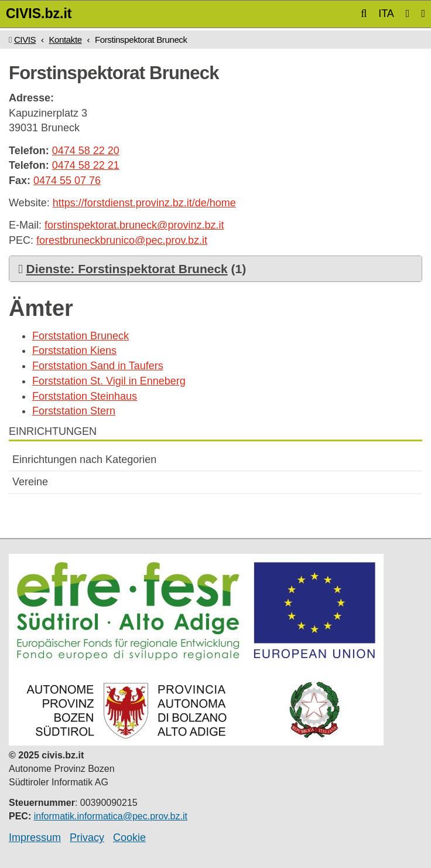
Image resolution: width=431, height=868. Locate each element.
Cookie (129, 838)
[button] (364, 13)
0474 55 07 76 (67, 181)
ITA (386, 13)
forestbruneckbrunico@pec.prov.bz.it (122, 240)
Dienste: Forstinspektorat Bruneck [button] (127, 269)
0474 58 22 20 (86, 151)
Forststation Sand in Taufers (98, 366)
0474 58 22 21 (86, 165)
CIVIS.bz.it (39, 13)
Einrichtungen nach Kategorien (84, 459)
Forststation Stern (74, 411)
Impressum (35, 838)
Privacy (87, 838)
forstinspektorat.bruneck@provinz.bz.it (134, 225)
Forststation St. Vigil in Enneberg (109, 381)
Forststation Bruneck (81, 336)
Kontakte (65, 40)
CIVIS (25, 40)
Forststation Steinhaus (85, 396)
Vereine (30, 482)
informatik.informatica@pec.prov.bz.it (111, 816)
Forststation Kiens (74, 350)
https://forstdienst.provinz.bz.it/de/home (144, 203)
